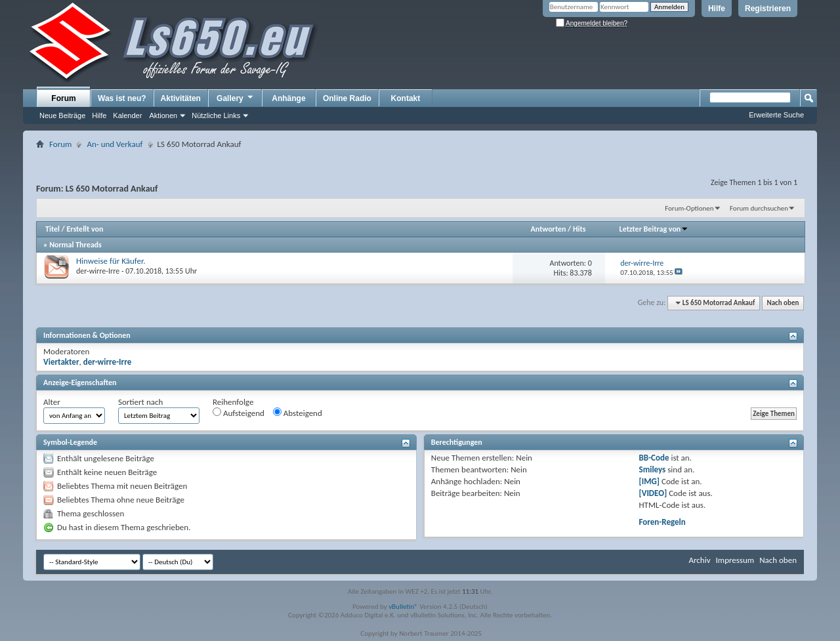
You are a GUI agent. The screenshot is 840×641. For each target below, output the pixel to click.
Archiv (699, 560)
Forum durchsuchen (759, 208)
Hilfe (717, 9)
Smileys (653, 469)
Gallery (236, 98)
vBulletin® (403, 607)
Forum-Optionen (689, 208)
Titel (52, 229)
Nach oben (783, 303)
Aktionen (163, 115)
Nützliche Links (216, 115)
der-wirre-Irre (98, 271)
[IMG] (650, 481)
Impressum (735, 560)
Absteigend (298, 413)
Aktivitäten (181, 98)
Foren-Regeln (662, 522)
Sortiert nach (140, 402)
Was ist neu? (122, 98)
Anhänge (288, 98)
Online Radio (347, 98)
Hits (579, 229)
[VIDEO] (653, 493)
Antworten (549, 229)
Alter (52, 402)
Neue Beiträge (62, 115)
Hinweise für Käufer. (111, 261)
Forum (63, 98)
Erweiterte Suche (776, 115)
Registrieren (768, 9)
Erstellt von (85, 229)
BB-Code (654, 458)
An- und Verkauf (115, 144)
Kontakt (406, 98)
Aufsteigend (239, 413)
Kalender (127, 115)
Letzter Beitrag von (654, 229)
